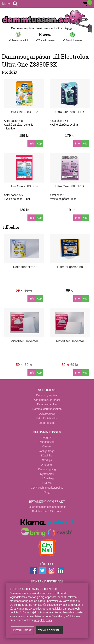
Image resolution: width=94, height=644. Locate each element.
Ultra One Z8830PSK (24, 112)
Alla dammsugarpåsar (47, 400)
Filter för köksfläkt (47, 418)
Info (32, 143)
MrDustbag (47, 478)
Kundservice (47, 442)
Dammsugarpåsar (47, 395)
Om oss (47, 446)
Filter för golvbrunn (70, 267)
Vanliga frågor (47, 451)
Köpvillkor (47, 455)
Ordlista (47, 483)
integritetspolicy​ (43, 620)
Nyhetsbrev (47, 474)
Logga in (47, 437)
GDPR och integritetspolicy (47, 488)
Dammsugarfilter (47, 404)
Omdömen (47, 465)
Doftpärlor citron (24, 267)
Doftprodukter (47, 414)
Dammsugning (47, 469)
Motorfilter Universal (70, 341)
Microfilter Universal (24, 341)
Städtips (47, 460)
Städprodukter (47, 423)
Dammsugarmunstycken (47, 409)
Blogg (47, 492)
